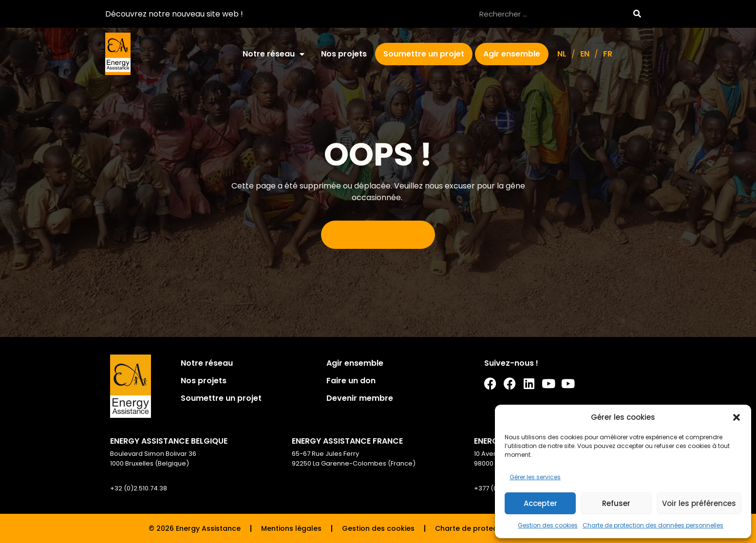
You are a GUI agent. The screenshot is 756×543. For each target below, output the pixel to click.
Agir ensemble (512, 54)
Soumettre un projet (424, 54)
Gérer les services (535, 477)
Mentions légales (291, 528)
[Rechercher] (637, 14)
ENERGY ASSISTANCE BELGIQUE (169, 441)
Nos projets (344, 54)
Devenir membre (360, 398)
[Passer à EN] (585, 54)
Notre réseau (274, 54)
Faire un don (351, 381)
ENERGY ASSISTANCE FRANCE (347, 441)
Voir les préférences (699, 503)
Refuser (616, 503)
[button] (737, 417)
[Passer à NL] (562, 54)
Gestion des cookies (548, 525)
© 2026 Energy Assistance (195, 528)
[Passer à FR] (608, 54)
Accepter (540, 503)
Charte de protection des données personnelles (653, 525)
